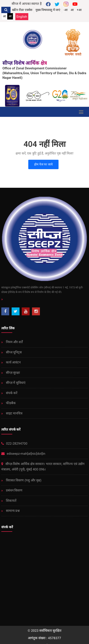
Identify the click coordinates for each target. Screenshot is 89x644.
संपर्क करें (11, 393)
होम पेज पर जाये (43, 164)
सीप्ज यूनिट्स (13, 352)
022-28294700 (14, 444)
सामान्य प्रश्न (12, 511)
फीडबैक (10, 403)
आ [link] (4, 16)
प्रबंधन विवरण (14, 490)
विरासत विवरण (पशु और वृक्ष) (23, 480)
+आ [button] (79, 10)
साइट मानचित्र (14, 413)
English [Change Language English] (22, 17)
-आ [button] (66, 10)
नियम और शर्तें (14, 342)
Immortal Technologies (44, 616)
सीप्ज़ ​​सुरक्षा (12, 373)
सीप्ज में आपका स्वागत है (27, 4)
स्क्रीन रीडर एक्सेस (22, 10)
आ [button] (72, 10)
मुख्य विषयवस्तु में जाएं (48, 10)
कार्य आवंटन (13, 362)
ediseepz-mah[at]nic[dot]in (23, 454)
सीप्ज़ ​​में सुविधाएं (15, 383)
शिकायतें (11, 501)
